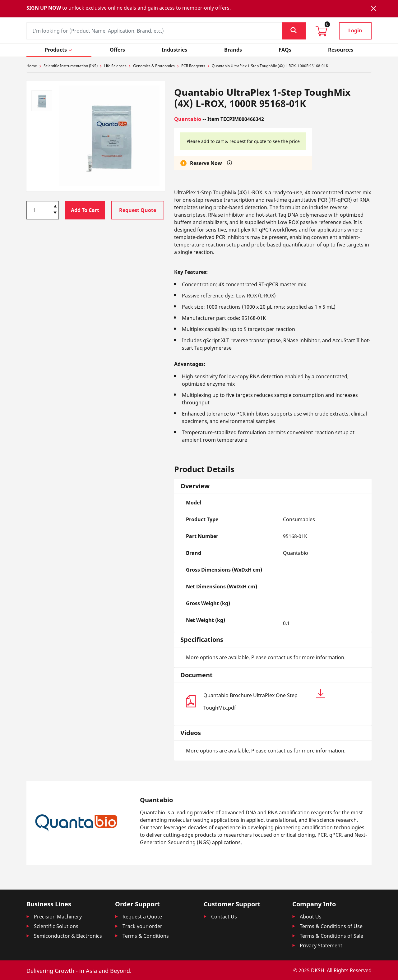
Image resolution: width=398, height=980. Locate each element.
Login (355, 30)
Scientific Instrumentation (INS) (71, 66)
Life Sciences (115, 66)
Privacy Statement (321, 945)
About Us (311, 917)
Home (32, 66)
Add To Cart (85, 210)
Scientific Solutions (56, 926)
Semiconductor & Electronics (68, 936)
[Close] (373, 8)
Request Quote (138, 210)
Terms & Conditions (146, 936)
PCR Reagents (193, 66)
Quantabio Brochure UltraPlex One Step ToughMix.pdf (264, 700)
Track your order (142, 926)
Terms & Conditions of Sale (331, 936)
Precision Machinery (58, 917)
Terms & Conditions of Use (331, 926)
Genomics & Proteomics (154, 66)
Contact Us (224, 917)
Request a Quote (142, 917)
